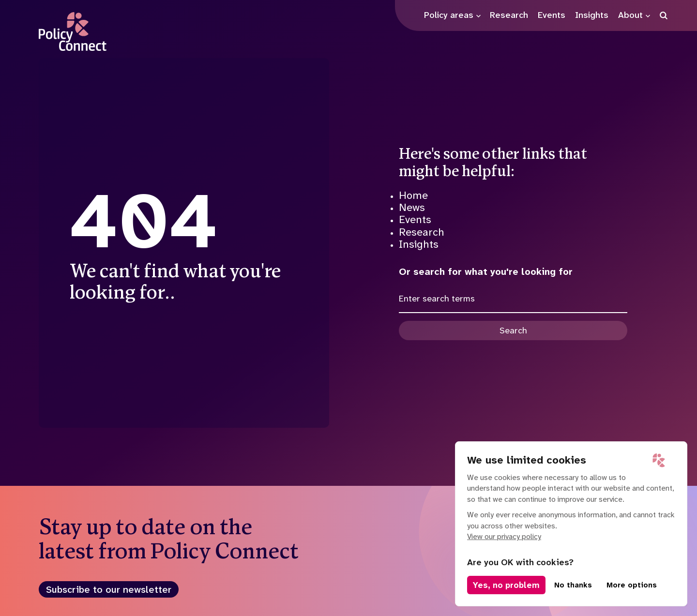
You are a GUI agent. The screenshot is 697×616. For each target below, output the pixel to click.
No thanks (573, 585)
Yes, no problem (506, 585)
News (412, 207)
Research (422, 232)
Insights (419, 244)
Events (415, 219)
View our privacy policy (504, 536)
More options (632, 585)
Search (513, 331)
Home (413, 195)
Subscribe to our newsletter (109, 589)
